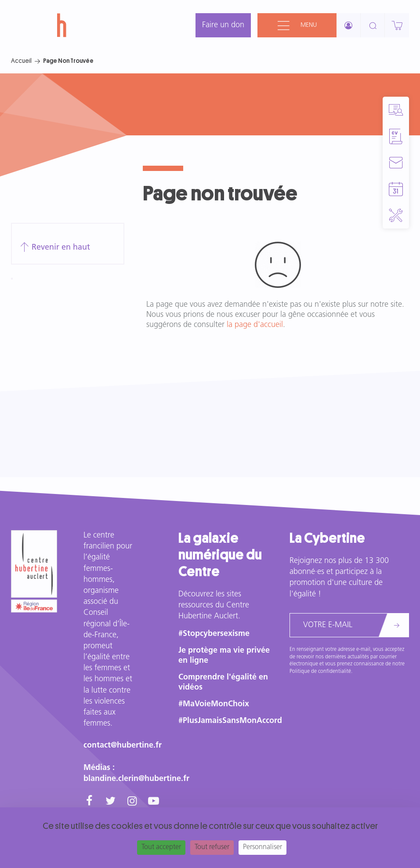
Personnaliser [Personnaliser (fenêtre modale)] (262, 847)
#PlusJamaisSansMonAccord (230, 721)
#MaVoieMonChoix (214, 704)
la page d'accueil (255, 325)
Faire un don (223, 25)
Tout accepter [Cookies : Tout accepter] (161, 847)
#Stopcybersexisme (214, 634)
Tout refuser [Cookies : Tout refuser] (212, 847)
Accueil (21, 61)
